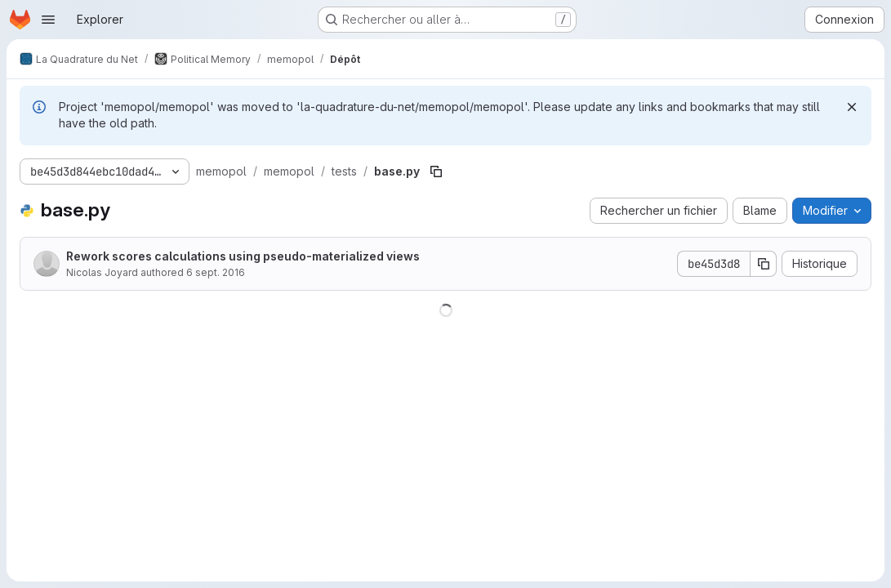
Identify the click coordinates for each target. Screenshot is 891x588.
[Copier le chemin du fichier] (436, 171)
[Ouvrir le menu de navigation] (48, 20)
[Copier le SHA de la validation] (764, 264)
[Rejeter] (852, 107)
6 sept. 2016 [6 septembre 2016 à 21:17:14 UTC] (216, 272)
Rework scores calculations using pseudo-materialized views (243, 256)
